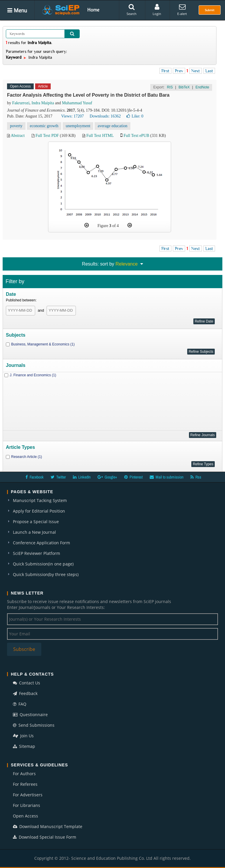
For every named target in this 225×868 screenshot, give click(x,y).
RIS (170, 87)
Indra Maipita (43, 103)
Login (157, 10)
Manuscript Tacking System (40, 500)
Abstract (18, 136)
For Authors (24, 774)
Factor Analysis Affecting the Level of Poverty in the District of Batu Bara (88, 95)
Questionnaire (30, 715)
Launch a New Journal (34, 532)
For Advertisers (28, 795)
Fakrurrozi (21, 103)
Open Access (25, 816)
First (165, 71)
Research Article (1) (27, 457)
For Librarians (27, 805)
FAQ (20, 704)
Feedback (25, 693)
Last (209, 71)
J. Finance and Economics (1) (33, 375)
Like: (135, 116)
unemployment (78, 126)
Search (132, 10)
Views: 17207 (73, 116)
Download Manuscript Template (48, 826)
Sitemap (24, 746)
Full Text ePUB (136, 136)
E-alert (182, 10)
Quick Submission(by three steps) (46, 574)
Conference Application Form (41, 543)
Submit (210, 10)
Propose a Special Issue (36, 522)
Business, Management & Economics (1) (43, 344)
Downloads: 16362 (105, 116)
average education (112, 126)
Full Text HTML (100, 136)
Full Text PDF (47, 136)
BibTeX (184, 87)
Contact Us (27, 683)
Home (93, 10)
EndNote (202, 87)
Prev (179, 71)
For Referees (25, 784)
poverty (16, 126)
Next (196, 71)
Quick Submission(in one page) (43, 564)
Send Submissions (34, 725)
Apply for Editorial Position (39, 511)
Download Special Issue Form (45, 837)
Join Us (23, 736)
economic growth (44, 126)
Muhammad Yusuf (77, 103)
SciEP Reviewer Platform (36, 553)
